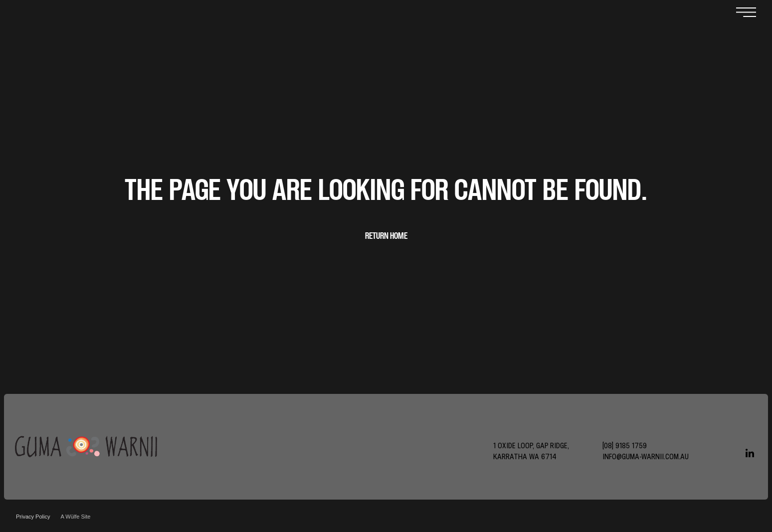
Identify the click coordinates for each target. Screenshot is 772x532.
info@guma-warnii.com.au (646, 456)
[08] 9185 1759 (625, 445)
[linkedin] (750, 454)
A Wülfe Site (75, 517)
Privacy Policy (33, 517)
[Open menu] (746, 13)
